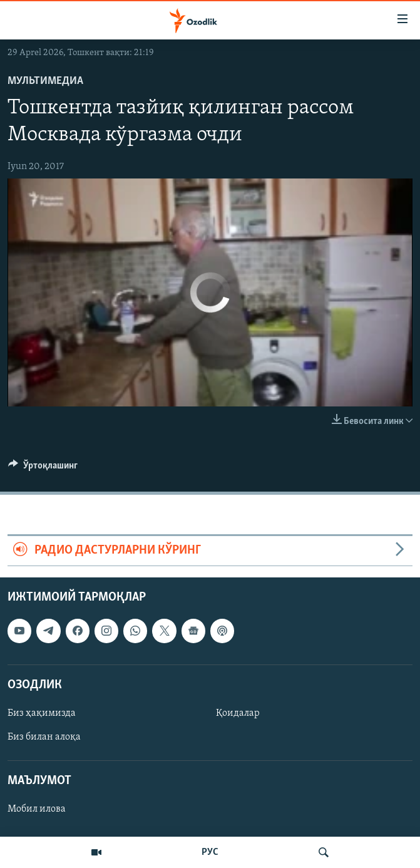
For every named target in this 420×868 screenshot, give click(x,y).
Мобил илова (37, 809)
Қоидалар (238, 713)
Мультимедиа (45, 81)
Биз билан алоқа (44, 737)
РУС (210, 852)
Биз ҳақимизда (42, 713)
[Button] (43, 468)
